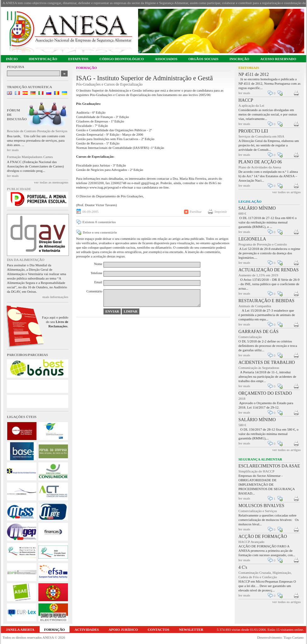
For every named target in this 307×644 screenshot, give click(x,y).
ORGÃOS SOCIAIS (204, 59)
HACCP (246, 100)
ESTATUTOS (78, 59)
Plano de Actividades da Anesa (260, 167)
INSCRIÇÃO (239, 59)
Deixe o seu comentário (100, 232)
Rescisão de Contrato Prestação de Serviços (37, 131)
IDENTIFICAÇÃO (43, 59)
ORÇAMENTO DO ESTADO (265, 393)
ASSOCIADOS (166, 59)
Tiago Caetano (293, 637)
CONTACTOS (158, 630)
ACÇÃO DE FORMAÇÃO (263, 537)
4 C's (243, 567)
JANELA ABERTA (20, 630)
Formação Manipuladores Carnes (30, 157)
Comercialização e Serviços (258, 511)
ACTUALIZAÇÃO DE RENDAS (268, 270)
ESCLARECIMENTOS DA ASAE (269, 466)
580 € (242, 425)
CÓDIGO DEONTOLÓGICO (122, 59)
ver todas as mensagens (51, 182)
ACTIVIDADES (87, 630)
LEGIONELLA (252, 239)
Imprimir (221, 212)
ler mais (13, 150)
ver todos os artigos (286, 192)
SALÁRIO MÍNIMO (257, 208)
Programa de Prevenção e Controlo (263, 244)
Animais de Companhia (255, 306)
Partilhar (196, 212)
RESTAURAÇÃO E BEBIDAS (266, 301)
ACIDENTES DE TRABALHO (267, 362)
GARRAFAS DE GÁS (258, 332)
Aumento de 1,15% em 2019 (258, 275)
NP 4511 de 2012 (254, 74)
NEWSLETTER (191, 630)
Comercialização (250, 337)
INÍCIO (12, 59)
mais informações (55, 297)
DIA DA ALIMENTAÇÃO (26, 260)
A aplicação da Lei (251, 105)
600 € (242, 213)
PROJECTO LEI (253, 131)
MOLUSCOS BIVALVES (261, 506)
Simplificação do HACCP (256, 471)
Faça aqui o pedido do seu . (55, 322)
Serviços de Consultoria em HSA (261, 136)
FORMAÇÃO (54, 630)
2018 (242, 398)
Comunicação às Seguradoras (259, 368)
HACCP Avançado (251, 542)
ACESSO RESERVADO (278, 59)
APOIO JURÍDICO (123, 630)
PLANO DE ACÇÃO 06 (260, 162)
